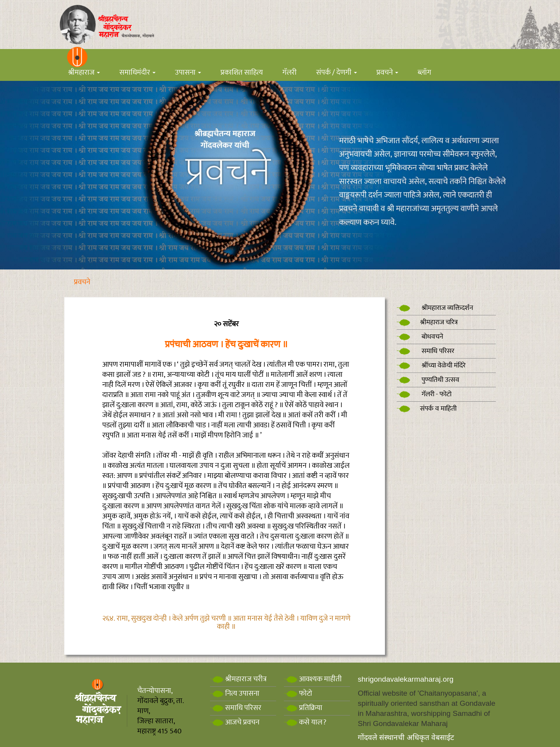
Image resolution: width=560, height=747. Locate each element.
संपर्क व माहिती (427, 409)
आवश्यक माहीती (313, 679)
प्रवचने (82, 282)
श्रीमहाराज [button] (84, 73)
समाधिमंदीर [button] (137, 73)
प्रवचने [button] (387, 73)
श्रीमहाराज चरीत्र (238, 679)
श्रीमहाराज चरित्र (427, 322)
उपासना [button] (188, 73)
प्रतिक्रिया (303, 708)
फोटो (298, 694)
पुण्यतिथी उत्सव (428, 380)
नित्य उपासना (235, 694)
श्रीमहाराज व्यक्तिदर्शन (435, 308)
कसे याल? (305, 722)
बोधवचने (420, 337)
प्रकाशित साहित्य (242, 73)
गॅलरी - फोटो (424, 394)
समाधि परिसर (425, 351)
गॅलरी (290, 73)
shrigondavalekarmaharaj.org (406, 679)
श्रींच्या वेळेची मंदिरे (431, 366)
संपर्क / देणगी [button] (337, 73)
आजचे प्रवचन (235, 722)
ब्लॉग (424, 73)
